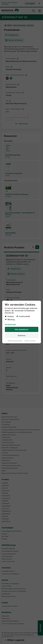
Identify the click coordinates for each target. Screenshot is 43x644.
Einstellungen (10, 324)
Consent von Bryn (30, 341)
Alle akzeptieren (22, 329)
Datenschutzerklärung (15, 341)
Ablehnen (21, 335)
